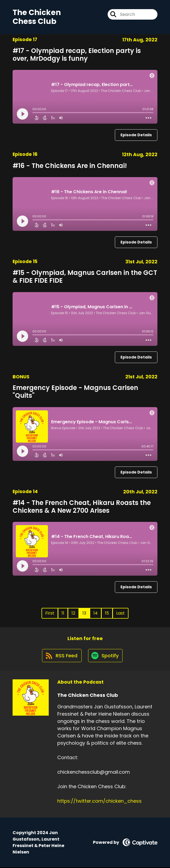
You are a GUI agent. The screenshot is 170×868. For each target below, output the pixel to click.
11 (63, 613)
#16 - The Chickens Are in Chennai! (70, 166)
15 (107, 613)
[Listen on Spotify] (106, 656)
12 (73, 613)
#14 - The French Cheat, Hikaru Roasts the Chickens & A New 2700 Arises (82, 507)
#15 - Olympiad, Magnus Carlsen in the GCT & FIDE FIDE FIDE (85, 277)
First (50, 613)
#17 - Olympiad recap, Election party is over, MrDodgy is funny (77, 55)
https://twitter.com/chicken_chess (99, 802)
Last (120, 613)
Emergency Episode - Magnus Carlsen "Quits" (75, 392)
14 (96, 613)
